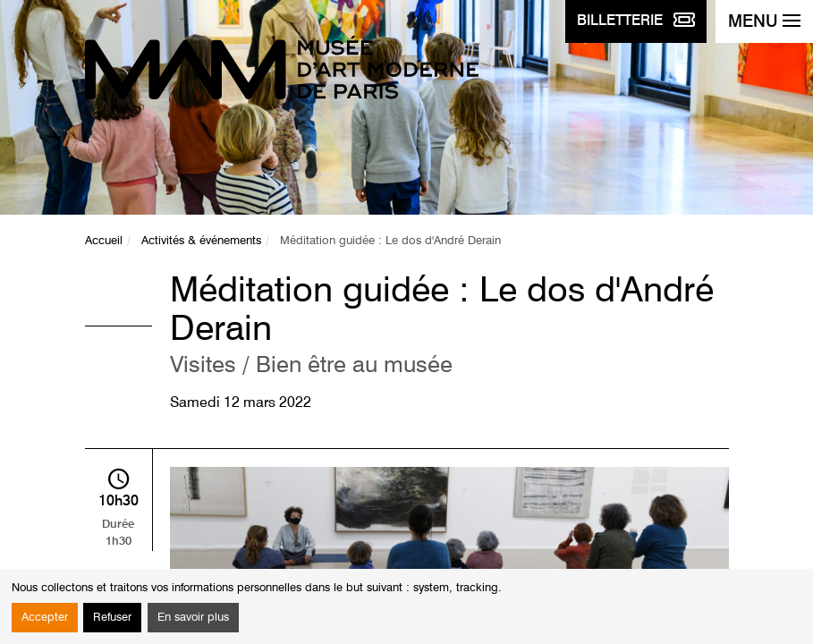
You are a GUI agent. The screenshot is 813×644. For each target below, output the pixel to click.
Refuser (112, 618)
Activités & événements (201, 241)
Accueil (104, 241)
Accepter (45, 618)
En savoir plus (193, 618)
